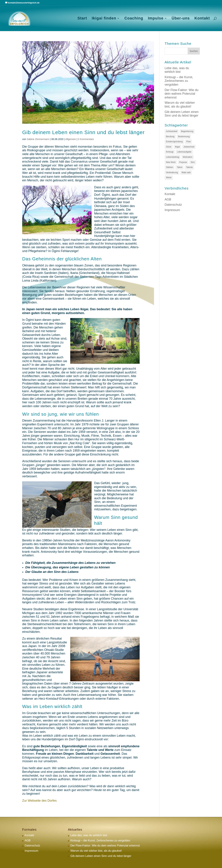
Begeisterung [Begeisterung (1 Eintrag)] (187, 131)
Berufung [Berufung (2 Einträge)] (170, 137)
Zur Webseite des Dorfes (39, 801)
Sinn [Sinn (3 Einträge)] (193, 162)
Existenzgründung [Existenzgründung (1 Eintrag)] (174, 142)
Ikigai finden (104, 19)
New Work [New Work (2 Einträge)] (171, 162)
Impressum (172, 210)
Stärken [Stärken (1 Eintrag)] (170, 167)
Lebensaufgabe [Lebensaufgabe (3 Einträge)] (184, 152)
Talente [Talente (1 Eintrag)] (189, 167)
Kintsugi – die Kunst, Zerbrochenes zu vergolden (179, 81)
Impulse (156, 19)
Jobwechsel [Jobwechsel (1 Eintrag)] (189, 147)
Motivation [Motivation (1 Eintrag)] (188, 157)
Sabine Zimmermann (38, 139)
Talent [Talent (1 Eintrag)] (180, 167)
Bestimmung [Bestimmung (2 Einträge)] (184, 137)
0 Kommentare (86, 139)
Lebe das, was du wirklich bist (177, 70)
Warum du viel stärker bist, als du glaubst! (180, 105)
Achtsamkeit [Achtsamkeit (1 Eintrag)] (172, 131)
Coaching (134, 19)
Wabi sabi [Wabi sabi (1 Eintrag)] (186, 172)
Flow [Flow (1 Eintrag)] (188, 142)
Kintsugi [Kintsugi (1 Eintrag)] (170, 152)
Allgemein (71, 139)
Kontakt (202, 19)
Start (82, 19)
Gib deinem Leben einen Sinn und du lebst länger (83, 132)
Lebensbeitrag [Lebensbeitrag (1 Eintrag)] (173, 157)
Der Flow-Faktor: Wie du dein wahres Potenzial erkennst (182, 94)
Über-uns (181, 19)
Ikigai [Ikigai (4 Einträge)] (177, 147)
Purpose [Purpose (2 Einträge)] (183, 162)
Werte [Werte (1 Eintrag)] (169, 178)
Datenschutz (173, 205)
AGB (168, 199)
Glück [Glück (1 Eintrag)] (169, 147)
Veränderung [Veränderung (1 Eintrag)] (172, 172)
